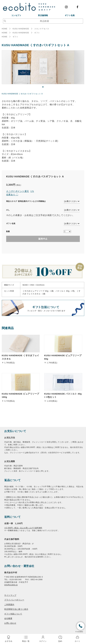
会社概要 (8, 618)
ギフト (37, 33)
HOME (5, 29)
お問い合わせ (10, 623)
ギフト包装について (13, 614)
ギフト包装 (70, 15)
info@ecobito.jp (11, 585)
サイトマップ (10, 595)
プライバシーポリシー (14, 600)
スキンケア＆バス (42, 29)
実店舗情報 (43, 15)
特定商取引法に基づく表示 (16, 609)
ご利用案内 (9, 605)
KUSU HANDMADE (21, 29)
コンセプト (16, 15)
